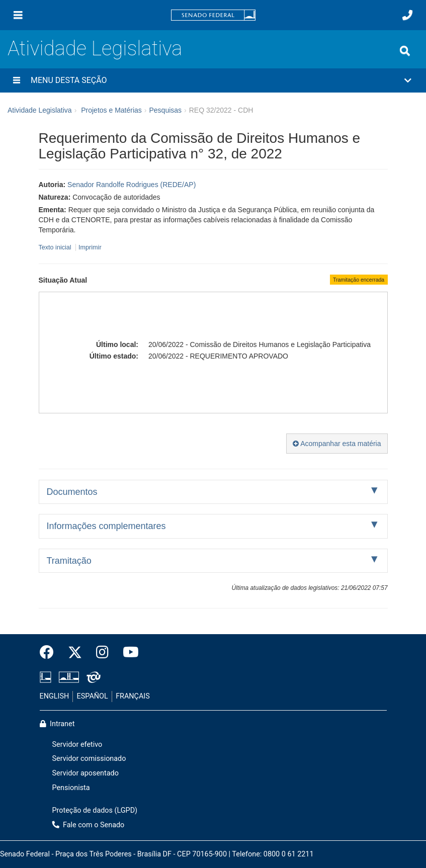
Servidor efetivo (77, 745)
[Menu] (18, 15)
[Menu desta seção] (17, 80)
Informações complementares (106, 526)
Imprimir (90, 247)
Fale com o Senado (89, 825)
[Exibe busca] (405, 51)
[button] (213, 80)
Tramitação (69, 561)
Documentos (72, 492)
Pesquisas (165, 110)
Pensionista (71, 788)
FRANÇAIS (133, 696)
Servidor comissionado (89, 759)
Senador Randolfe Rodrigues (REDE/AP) (132, 185)
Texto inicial (56, 247)
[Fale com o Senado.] (407, 15)
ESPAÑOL (93, 696)
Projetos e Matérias (111, 110)
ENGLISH (55, 696)
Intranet (57, 724)
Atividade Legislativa (95, 49)
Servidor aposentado (86, 773)
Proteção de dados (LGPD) (95, 810)
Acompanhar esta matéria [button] (337, 444)
